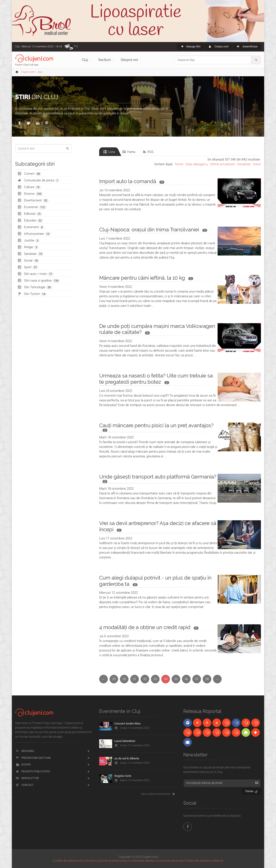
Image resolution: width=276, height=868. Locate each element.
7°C (76, 47)
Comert (29, 174)
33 (155, 679)
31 (135, 679)
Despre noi (129, 60)
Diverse (30, 194)
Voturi (257, 164)
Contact (24, 785)
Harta (129, 152)
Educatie (30, 221)
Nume (179, 164)
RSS (148, 152)
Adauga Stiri (191, 47)
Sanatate (30, 254)
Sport (28, 267)
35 (176, 679)
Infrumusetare (34, 234)
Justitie (28, 241)
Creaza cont (218, 47)
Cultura (29, 187)
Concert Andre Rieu (127, 724)
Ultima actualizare (222, 164)
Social (28, 261)
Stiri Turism (32, 294)
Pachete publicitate (33, 771)
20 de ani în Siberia (127, 758)
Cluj (85, 60)
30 (124, 679)
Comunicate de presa (38, 180)
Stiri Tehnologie (35, 287)
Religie (28, 247)
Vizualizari (244, 164)
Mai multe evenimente (159, 794)
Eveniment (31, 227)
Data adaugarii (196, 164)
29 (114, 679)
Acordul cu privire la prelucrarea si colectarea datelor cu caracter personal (134, 861)
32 (145, 679)
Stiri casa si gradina (39, 281)
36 (186, 679)
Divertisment (33, 200)
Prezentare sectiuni (33, 758)
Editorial (30, 214)
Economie (32, 207)
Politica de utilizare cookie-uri (204, 861)
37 (197, 679)
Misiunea (25, 751)
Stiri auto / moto (35, 274)
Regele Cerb (123, 776)
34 (166, 679)
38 (207, 679)
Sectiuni (104, 60)
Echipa (23, 764)
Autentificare (247, 47)
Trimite (251, 791)
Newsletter (27, 778)
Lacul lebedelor (125, 741)
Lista (109, 152)
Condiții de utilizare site (68, 861)
